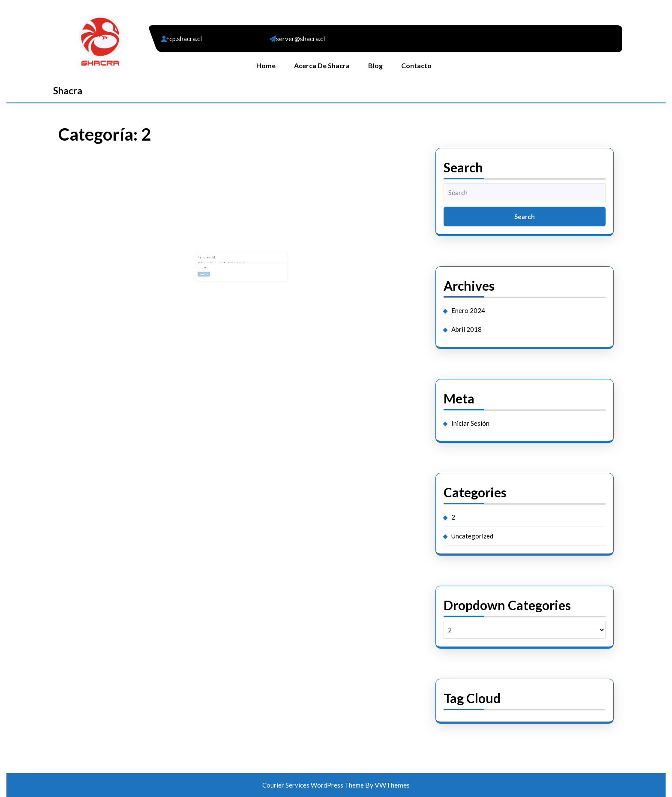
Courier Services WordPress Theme (314, 785)
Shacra (68, 91)
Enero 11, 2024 (215, 263)
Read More (214, 272)
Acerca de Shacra (322, 65)
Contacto (416, 65)
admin (225, 263)
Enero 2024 (468, 310)
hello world (215, 258)
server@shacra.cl (300, 39)
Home (266, 65)
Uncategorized (472, 536)
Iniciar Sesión (470, 423)
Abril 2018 (466, 329)
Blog (375, 65)
